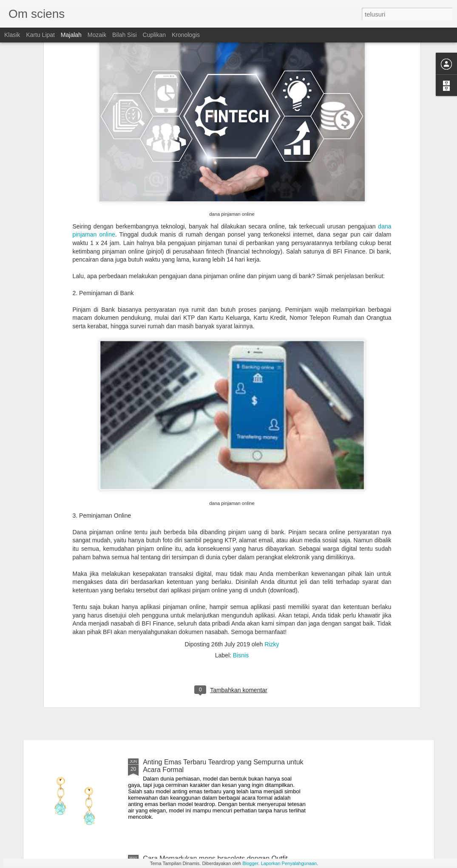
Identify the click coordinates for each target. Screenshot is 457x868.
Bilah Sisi (125, 35)
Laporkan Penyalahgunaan (289, 863)
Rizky (272, 547)
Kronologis (186, 35)
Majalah (71, 35)
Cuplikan (154, 35)
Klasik (12, 35)
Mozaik (97, 35)
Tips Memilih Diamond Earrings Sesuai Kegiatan (216, 666)
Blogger (250, 863)
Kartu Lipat (40, 35)
